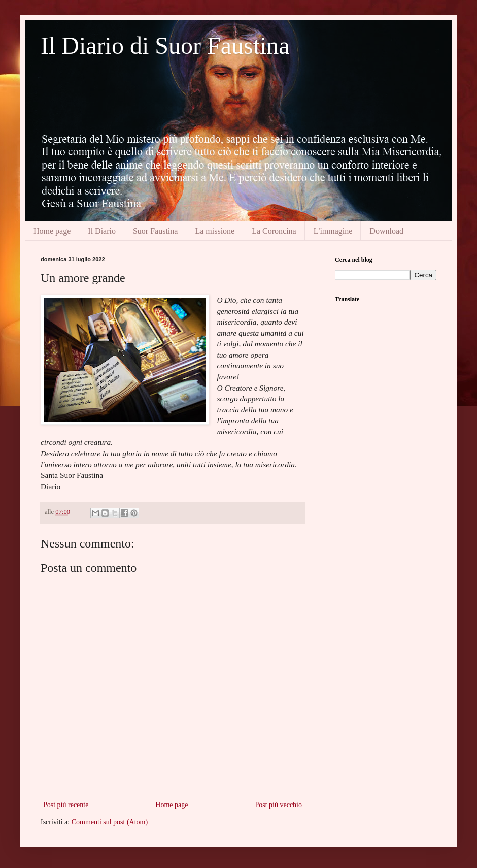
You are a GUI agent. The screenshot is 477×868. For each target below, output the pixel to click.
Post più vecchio (278, 805)
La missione (215, 231)
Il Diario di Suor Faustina (165, 45)
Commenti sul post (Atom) (110, 822)
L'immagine (333, 231)
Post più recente (66, 805)
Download (386, 231)
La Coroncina (274, 231)
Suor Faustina (155, 231)
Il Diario (102, 231)
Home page (52, 231)
